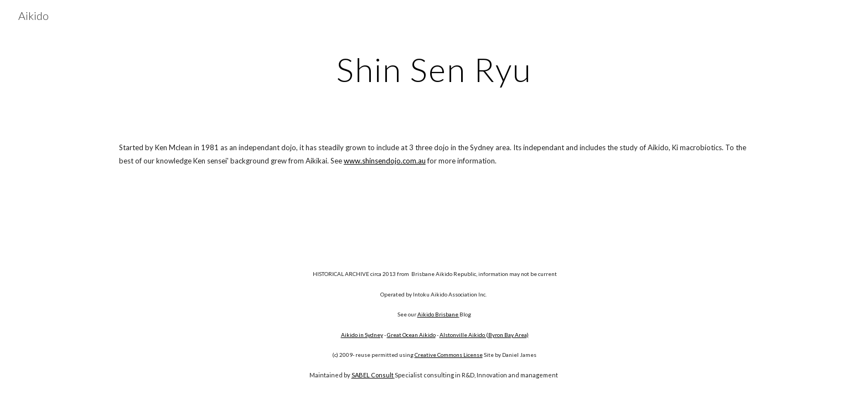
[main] (434, 69)
